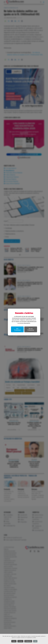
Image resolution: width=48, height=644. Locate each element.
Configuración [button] (28, 641)
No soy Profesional (31, 329)
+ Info (35, 641)
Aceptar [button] (14, 641)
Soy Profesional (17, 329)
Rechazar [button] (20, 641)
